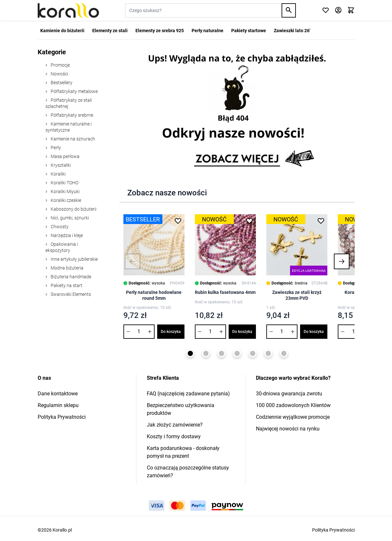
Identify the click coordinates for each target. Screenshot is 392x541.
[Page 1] (190, 353)
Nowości (59, 74)
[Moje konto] (338, 11)
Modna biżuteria (67, 268)
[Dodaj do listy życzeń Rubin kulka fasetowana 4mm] (249, 221)
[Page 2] (206, 353)
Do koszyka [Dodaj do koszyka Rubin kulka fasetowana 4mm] (242, 332)
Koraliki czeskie (65, 200)
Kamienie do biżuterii (62, 31)
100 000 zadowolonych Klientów (293, 405)
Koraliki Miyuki (65, 191)
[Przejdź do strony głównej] (68, 10)
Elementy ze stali (110, 31)
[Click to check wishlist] (326, 11)
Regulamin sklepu (58, 405)
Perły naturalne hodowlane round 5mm (154, 295)
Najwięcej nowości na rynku (288, 429)
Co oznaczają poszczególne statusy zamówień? (188, 472)
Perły (55, 148)
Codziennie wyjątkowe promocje (293, 417)
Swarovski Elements (70, 294)
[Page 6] (268, 353)
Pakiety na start (66, 285)
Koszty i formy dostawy (174, 436)
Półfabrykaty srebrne (71, 115)
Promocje (60, 65)
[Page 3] (221, 353)
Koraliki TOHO (64, 183)
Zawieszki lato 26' (292, 31)
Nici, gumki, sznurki (69, 218)
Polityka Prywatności (62, 417)
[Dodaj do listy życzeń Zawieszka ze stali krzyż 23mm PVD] (321, 221)
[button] (133, 261)
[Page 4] (237, 353)
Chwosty (59, 227)
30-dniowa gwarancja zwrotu (289, 394)
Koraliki (58, 174)
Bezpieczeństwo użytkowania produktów (181, 409)
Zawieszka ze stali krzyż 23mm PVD (297, 295)
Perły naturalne (208, 31)
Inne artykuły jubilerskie (74, 259)
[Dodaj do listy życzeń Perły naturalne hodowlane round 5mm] (178, 221)
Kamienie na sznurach (72, 139)
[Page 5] (253, 353)
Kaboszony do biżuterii (73, 209)
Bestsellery (61, 83)
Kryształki (60, 165)
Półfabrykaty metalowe (74, 91)
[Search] (289, 10)
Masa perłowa (65, 156)
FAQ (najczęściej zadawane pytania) (188, 394)
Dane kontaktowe (58, 394)
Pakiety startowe (249, 31)
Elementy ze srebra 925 (160, 31)
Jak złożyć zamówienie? (175, 425)
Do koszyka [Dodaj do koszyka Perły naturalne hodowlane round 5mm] (171, 332)
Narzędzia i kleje (66, 235)
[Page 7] (284, 353)
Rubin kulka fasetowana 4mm (225, 292)
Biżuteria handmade (70, 277)
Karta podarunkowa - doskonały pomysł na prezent (183, 452)
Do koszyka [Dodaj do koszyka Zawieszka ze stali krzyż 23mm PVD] (314, 332)
